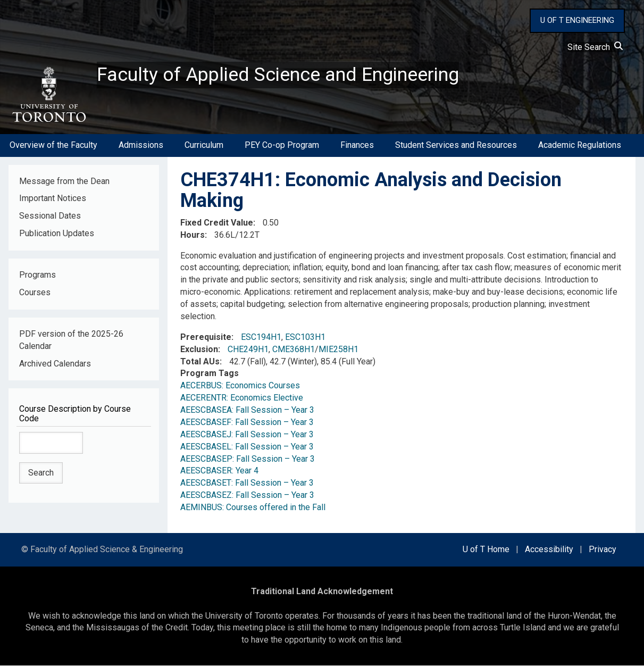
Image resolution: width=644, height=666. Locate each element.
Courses (35, 293)
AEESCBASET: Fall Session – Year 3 (247, 483)
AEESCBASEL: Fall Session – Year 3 (247, 447)
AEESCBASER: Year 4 (219, 471)
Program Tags (210, 374)
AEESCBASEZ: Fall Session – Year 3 (247, 496)
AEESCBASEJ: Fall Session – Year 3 (247, 435)
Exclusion (199, 349)
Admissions (141, 145)
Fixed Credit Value (217, 223)
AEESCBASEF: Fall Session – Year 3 (247, 423)
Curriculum (204, 145)
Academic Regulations (580, 145)
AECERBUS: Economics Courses (240, 386)
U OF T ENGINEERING (577, 20)
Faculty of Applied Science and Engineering (278, 75)
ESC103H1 (305, 338)
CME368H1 (294, 349)
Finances (357, 145)
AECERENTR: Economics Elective (242, 398)
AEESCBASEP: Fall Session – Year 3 (248, 459)
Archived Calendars (55, 364)
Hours (193, 235)
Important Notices (53, 199)
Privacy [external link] (603, 550)
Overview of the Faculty (53, 145)
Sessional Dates (50, 216)
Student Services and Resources (456, 145)
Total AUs (200, 361)
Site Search (595, 47)
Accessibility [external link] (549, 550)
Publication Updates (57, 234)
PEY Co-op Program (282, 145)
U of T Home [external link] (486, 550)
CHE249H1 (248, 349)
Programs (37, 275)
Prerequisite (206, 338)
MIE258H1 (338, 349)
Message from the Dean (64, 181)
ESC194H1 (261, 338)
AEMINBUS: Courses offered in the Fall (253, 508)
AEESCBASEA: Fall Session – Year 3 (247, 410)
